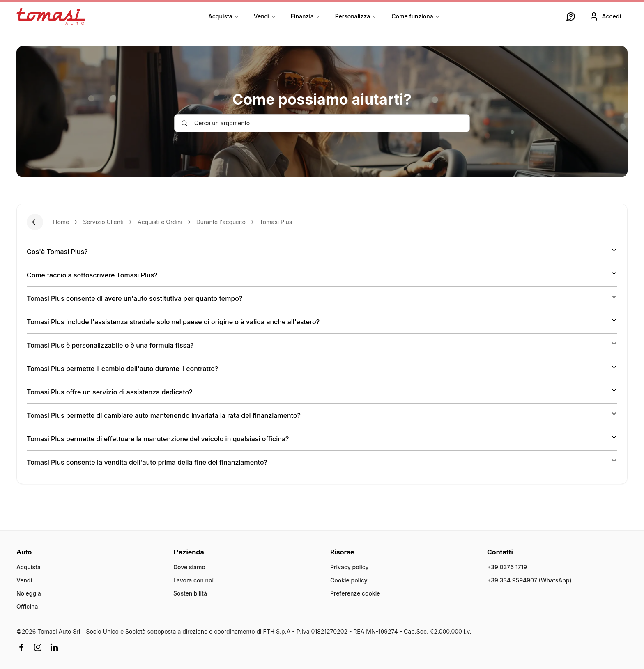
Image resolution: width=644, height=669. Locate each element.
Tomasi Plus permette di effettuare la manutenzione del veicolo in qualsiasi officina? (322, 438)
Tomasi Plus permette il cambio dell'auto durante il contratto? (322, 368)
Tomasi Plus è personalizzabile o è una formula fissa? (322, 345)
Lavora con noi (193, 580)
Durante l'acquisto (221, 222)
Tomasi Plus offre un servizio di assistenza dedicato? (322, 392)
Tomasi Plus (276, 222)
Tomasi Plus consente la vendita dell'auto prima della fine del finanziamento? (322, 462)
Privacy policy (350, 567)
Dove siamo (189, 567)
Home (61, 222)
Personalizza (356, 16)
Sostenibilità (190, 593)
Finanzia (306, 16)
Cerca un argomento (215, 123)
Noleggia (29, 593)
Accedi (605, 16)
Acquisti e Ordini (160, 222)
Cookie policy (349, 580)
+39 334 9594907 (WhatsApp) (529, 580)
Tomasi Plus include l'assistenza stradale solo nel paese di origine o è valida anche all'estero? (322, 321)
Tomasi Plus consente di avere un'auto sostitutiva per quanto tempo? (322, 298)
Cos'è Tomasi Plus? (322, 251)
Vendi (265, 16)
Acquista (224, 16)
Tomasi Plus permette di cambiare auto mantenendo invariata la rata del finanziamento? (322, 415)
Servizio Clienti (103, 222)
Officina (27, 606)
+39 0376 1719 (507, 567)
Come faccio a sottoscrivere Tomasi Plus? (322, 275)
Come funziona (415, 16)
